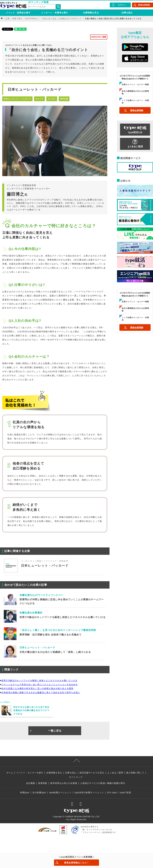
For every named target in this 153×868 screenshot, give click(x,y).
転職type (25, 792)
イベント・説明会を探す (18, 13)
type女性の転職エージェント (89, 792)
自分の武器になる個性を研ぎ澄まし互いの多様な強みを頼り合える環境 (37, 688)
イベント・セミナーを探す (30, 773)
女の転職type (39, 792)
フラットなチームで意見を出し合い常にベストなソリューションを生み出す (40, 685)
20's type (112, 792)
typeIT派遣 (125, 792)
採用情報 (43, 783)
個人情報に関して (135, 773)
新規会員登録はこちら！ (77, 863)
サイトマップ (76, 777)
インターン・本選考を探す (55, 13)
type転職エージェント (60, 792)
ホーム (10, 773)
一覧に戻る (55, 731)
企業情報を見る (91, 13)
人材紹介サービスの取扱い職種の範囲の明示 (103, 783)
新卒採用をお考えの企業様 (64, 783)
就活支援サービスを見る (92, 773)
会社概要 (31, 783)
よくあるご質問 (115, 773)
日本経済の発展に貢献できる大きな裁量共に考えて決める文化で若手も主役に (41, 692)
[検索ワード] (42, 7)
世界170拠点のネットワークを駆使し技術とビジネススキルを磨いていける (39, 680)
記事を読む (127, 13)
